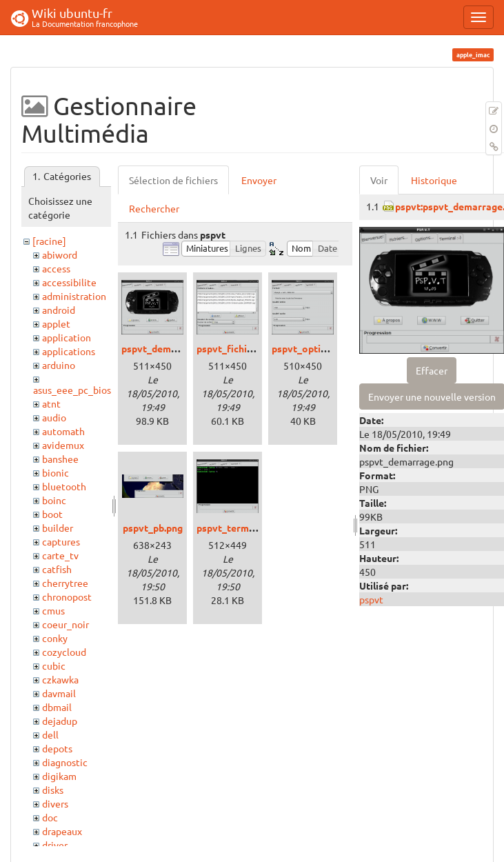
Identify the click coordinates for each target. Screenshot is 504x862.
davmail (59, 693)
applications (69, 351)
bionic (56, 472)
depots (57, 748)
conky (55, 638)
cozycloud (64, 652)
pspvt (371, 599)
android (59, 310)
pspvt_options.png (314, 348)
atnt (51, 403)
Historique (434, 180)
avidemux (63, 445)
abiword (60, 254)
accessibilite (69, 282)
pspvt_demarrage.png (171, 348)
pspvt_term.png (232, 528)
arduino (59, 365)
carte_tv (60, 555)
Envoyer (259, 180)
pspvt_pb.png (153, 528)
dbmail (57, 707)
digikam (59, 776)
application (67, 337)
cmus (53, 610)
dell (50, 734)
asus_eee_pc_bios (72, 390)
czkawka (60, 679)
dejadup (60, 721)
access (56, 268)
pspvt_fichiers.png (238, 348)
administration (74, 296)
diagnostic (65, 762)
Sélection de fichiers (173, 180)
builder (58, 528)
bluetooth (64, 486)
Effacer (432, 370)
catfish (57, 569)
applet (56, 323)
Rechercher (154, 208)
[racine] (49, 241)
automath (63, 431)
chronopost (67, 597)
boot (52, 514)
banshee (60, 459)
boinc (54, 500)
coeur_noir (65, 624)
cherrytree (65, 583)
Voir (379, 180)
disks (53, 790)
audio (54, 417)
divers (55, 803)
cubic (54, 665)
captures (61, 541)
